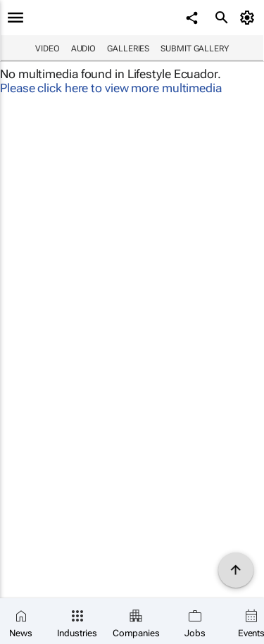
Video (48, 49)
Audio (84, 49)
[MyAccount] (250, 18)
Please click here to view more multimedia (111, 88)
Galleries (128, 49)
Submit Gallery (195, 49)
